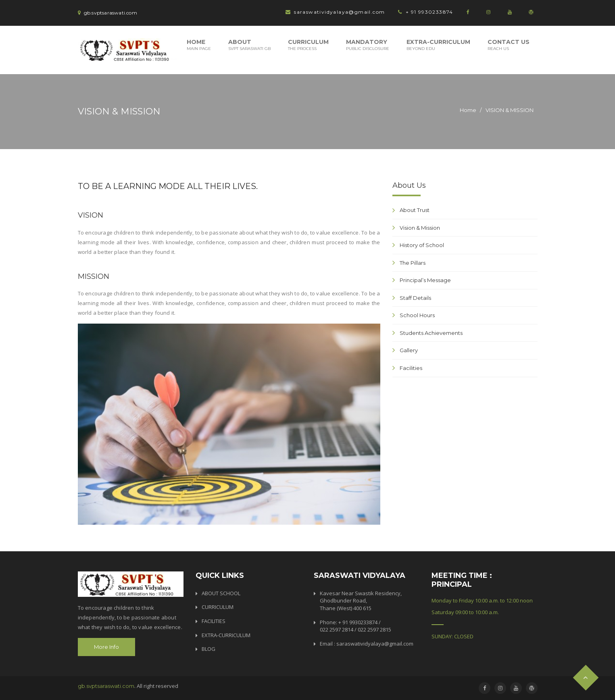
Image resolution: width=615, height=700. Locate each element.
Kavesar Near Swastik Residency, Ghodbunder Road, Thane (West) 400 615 (361, 601)
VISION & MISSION (510, 110)
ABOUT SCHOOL (221, 593)
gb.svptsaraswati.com (106, 686)
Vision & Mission (420, 228)
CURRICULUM (218, 607)
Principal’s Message (425, 280)
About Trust (415, 210)
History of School (422, 245)
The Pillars (413, 263)
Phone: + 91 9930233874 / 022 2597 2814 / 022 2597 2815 (355, 626)
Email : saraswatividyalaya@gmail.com (367, 644)
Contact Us (509, 45)
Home (199, 45)
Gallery (409, 350)
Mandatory (368, 45)
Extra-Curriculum (438, 45)
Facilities (411, 368)
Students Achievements (431, 333)
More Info (106, 647)
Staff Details (415, 298)
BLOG (208, 649)
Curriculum (308, 45)
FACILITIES (214, 621)
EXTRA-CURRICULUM (226, 635)
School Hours (417, 315)
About (249, 45)
